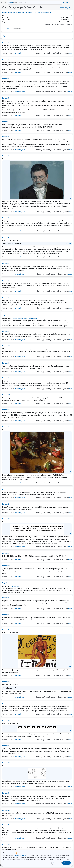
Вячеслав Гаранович (46, 13)
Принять (66, 863)
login (66, 3)
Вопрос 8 (5, 218)
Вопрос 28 (6, 682)
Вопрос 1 (5, 42)
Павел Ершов (7, 13)
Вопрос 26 (6, 615)
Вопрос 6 (5, 137)
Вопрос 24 (6, 566)
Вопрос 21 (6, 504)
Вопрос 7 (5, 156)
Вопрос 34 (6, 810)
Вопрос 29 (6, 703)
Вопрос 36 (6, 844)
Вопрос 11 (6, 280)
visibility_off (66, 8)
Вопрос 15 (6, 363)
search (10, 3)
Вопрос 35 (6, 825)
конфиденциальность (21, 856)
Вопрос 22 (6, 519)
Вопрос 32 (6, 763)
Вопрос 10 (6, 263)
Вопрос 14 (6, 346)
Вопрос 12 (6, 297)
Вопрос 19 (6, 427)
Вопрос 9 (5, 237)
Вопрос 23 (6, 553)
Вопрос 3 (5, 79)
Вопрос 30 (6, 720)
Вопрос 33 (6, 793)
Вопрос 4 (5, 98)
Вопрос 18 (6, 410)
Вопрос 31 (6, 746)
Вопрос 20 (6, 489)
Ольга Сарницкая (31, 13)
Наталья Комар (18, 13)
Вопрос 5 (5, 122)
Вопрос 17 (6, 395)
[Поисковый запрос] (37, 3)
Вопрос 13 (6, 331)
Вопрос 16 (6, 378)
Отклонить (56, 863)
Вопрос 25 (6, 598)
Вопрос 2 (5, 59)
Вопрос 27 (6, 630)
